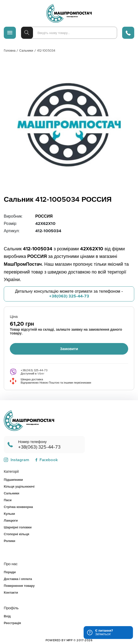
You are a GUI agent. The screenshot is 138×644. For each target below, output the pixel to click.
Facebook (46, 460)
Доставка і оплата (18, 579)
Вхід (7, 616)
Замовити (69, 349)
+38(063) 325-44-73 (69, 296)
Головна (10, 51)
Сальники (26, 51)
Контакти (11, 593)
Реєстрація (12, 623)
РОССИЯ (44, 216)
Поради (10, 572)
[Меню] (10, 33)
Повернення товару (19, 586)
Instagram (16, 460)
